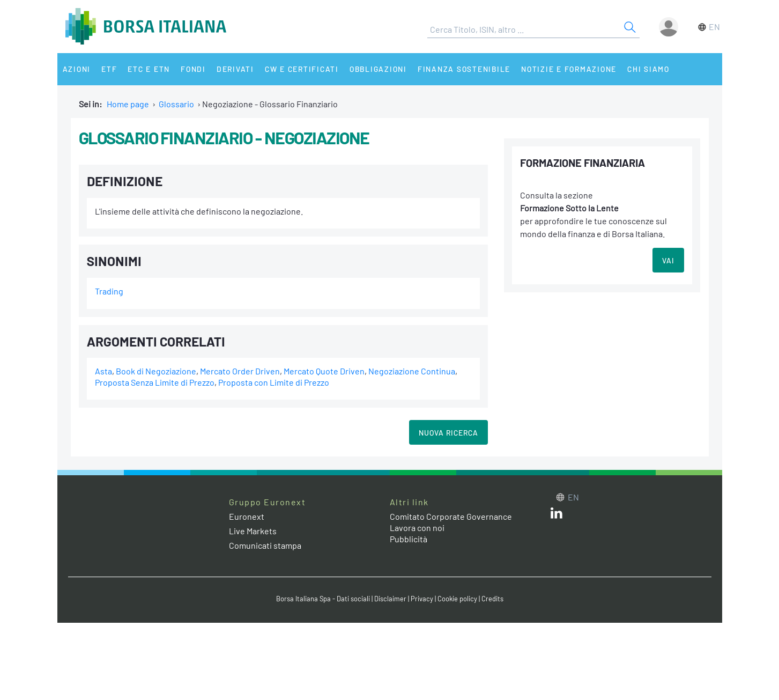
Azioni (77, 69)
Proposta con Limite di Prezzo (274, 382)
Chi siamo (648, 69)
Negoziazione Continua (412, 371)
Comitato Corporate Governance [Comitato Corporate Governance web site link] (451, 516)
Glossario (176, 104)
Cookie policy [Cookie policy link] (457, 599)
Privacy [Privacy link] (422, 599)
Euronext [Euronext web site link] (247, 516)
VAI (668, 260)
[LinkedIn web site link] (557, 515)
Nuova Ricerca (448, 433)
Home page (128, 104)
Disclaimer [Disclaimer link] (390, 599)
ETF (109, 69)
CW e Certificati (302, 69)
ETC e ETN (149, 69)
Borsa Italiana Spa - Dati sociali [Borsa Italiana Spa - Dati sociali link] (323, 599)
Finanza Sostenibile (464, 69)
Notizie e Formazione (569, 69)
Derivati (235, 69)
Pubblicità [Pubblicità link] (409, 539)
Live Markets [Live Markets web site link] (253, 531)
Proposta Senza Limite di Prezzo (155, 382)
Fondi (193, 69)
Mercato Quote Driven (324, 371)
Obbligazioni (378, 69)
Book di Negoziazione (156, 371)
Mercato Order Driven (240, 371)
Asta (103, 371)
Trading (109, 291)
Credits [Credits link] (492, 599)
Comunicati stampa (265, 545)
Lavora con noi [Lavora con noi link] (417, 528)
